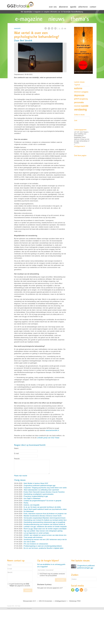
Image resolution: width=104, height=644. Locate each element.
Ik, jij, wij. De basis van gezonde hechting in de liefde (42, 507)
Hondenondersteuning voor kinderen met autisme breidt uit (44, 524)
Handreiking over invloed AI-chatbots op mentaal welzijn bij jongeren (48, 520)
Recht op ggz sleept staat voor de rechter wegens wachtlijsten (46, 529)
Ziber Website (14, 608)
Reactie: (17, 459)
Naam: (16, 448)
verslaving (80, 109)
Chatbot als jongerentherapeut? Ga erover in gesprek (42, 501)
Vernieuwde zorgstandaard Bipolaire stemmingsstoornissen (45, 518)
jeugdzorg (84, 99)
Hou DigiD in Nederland (32, 498)
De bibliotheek (29, 511)
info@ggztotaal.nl (80, 146)
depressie (79, 95)
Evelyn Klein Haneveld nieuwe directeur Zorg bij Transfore (44, 492)
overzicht (17, 28)
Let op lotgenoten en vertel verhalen (36, 533)
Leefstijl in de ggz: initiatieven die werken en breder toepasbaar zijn (47, 527)
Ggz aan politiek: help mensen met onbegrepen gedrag (43, 531)
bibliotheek (78, 92)
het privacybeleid (51, 576)
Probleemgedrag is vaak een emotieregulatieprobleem (43, 546)
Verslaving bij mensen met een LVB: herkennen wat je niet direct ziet (48, 540)
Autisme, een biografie (31, 505)
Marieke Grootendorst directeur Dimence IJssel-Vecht (43, 516)
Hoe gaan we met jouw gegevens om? (50, 588)
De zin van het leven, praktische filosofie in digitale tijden (44, 548)
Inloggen (9, 608)
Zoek (76, 120)
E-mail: (17, 453)
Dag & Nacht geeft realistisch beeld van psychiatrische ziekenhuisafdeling (50, 509)
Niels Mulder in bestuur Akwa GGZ (36, 483)
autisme (78, 88)
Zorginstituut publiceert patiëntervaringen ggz (40, 486)
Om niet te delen (30, 542)
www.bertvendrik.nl (52, 430)
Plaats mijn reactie (21, 476)
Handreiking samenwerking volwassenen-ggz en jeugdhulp (44, 522)
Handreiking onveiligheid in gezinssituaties (39, 494)
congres (85, 92)
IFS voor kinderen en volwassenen (36, 544)
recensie (77, 106)
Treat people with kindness (33, 537)
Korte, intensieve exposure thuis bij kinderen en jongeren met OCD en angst (51, 514)
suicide (85, 106)
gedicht (77, 99)
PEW (79, 601)
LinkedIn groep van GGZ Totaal (48, 438)
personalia (79, 102)
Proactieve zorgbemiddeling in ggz (36, 496)
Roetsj (26, 503)
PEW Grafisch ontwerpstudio (26, 608)
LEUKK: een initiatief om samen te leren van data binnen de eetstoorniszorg (50, 535)
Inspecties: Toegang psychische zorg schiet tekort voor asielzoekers (48, 488)
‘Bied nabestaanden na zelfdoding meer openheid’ (41, 490)
